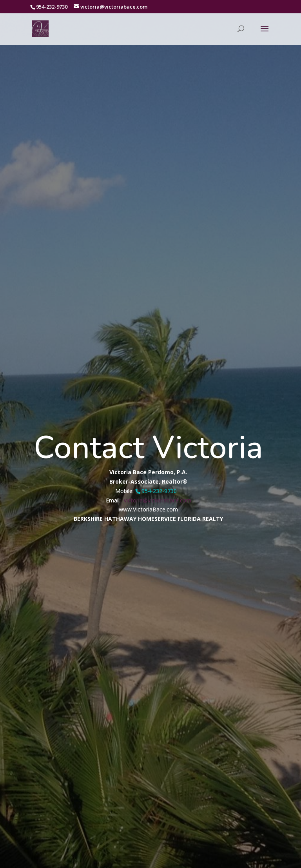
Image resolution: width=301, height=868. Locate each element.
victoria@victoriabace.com (157, 494)
